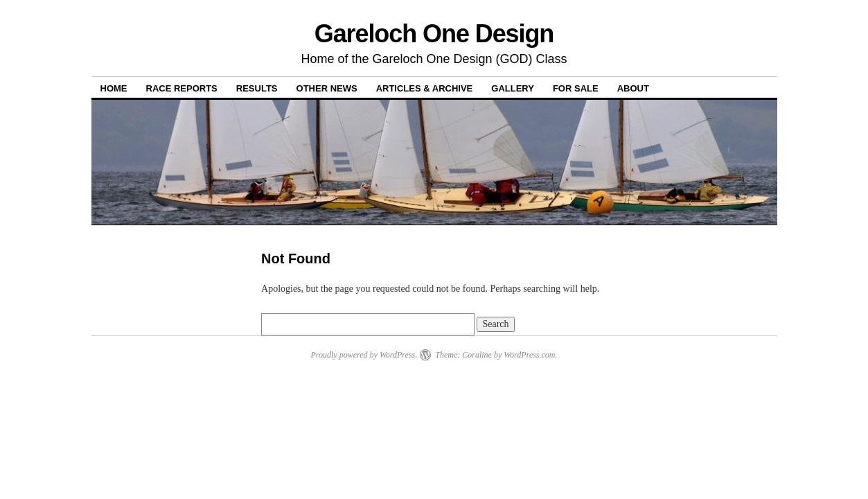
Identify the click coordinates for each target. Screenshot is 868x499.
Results (257, 88)
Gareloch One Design (434, 34)
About (633, 88)
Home (114, 88)
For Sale (576, 88)
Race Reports (182, 88)
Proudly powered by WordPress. (364, 355)
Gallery (513, 88)
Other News (327, 88)
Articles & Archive (425, 88)
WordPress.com (529, 355)
